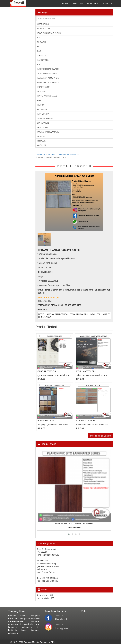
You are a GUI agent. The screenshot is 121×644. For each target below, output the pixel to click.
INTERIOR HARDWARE (48, 69)
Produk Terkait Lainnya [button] (101, 436)
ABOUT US (78, 4)
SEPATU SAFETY (45, 118)
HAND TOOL (43, 60)
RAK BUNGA (43, 114)
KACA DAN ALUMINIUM (48, 78)
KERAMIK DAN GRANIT (48, 82)
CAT (39, 51)
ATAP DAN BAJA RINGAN (49, 33)
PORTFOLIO (93, 4)
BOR (39, 47)
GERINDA (42, 56)
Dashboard (40, 155)
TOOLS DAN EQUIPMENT (49, 132)
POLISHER (42, 109)
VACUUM (41, 145)
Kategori (43, 12)
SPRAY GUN (43, 123)
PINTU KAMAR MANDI (48, 96)
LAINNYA (41, 91)
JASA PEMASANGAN (47, 74)
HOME (65, 4)
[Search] (74, 19)
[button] (69, 534)
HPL (39, 65)
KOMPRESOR (44, 87)
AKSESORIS (43, 24)
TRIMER (41, 136)
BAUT (40, 38)
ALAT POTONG (44, 29)
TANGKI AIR (43, 127)
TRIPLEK (41, 141)
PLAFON (41, 105)
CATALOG (108, 4)
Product (51, 155)
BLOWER (41, 42)
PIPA (39, 100)
